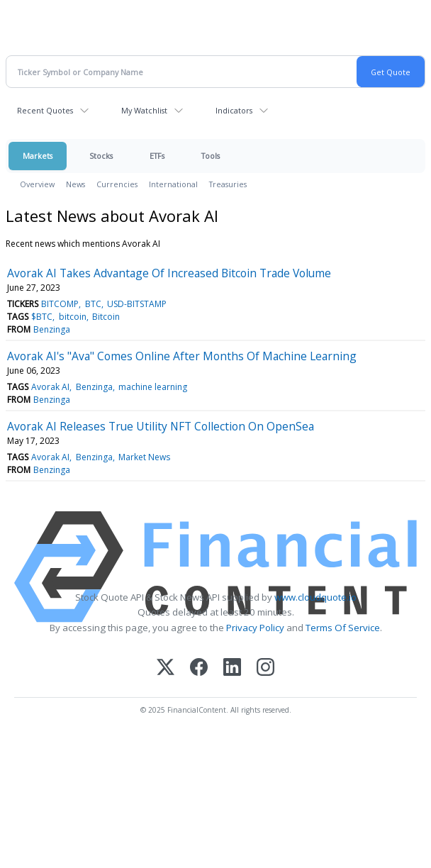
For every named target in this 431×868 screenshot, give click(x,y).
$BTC (42, 317)
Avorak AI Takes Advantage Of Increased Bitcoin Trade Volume (169, 273)
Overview (37, 184)
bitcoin (73, 317)
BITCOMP (60, 304)
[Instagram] (265, 668)
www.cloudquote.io (315, 597)
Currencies (117, 184)
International (173, 184)
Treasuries (228, 184)
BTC (93, 304)
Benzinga (52, 329)
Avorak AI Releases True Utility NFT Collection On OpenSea (161, 426)
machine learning (153, 387)
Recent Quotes (45, 110)
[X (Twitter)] (166, 668)
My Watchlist (144, 110)
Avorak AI (50, 387)
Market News (144, 457)
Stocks (101, 156)
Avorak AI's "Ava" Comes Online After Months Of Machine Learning (182, 356)
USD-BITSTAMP (137, 304)
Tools (211, 156)
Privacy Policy (255, 628)
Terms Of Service (343, 628)
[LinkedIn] (232, 668)
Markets (38, 156)
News (75, 184)
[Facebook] (199, 668)
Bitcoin (106, 317)
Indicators (234, 110)
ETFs (157, 156)
